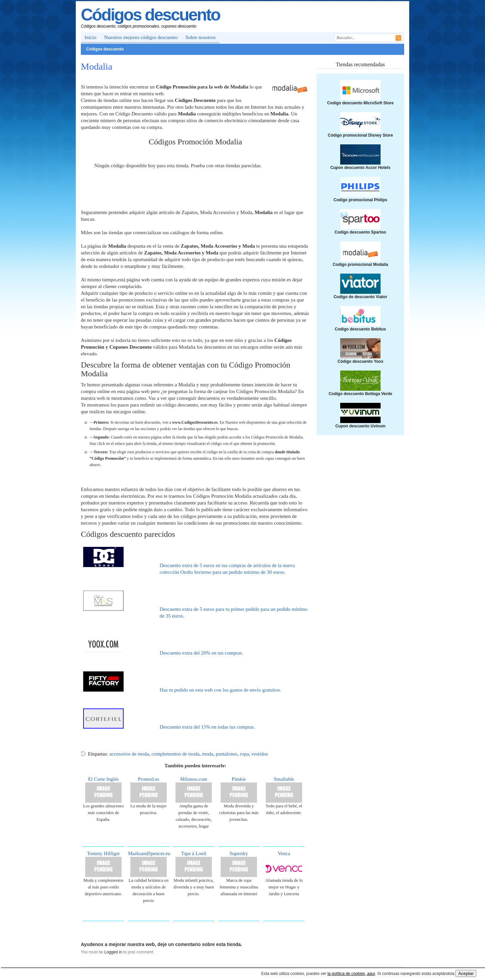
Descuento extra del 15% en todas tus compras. (207, 727)
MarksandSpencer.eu (149, 853)
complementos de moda (175, 754)
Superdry (239, 853)
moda (208, 754)
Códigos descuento (150, 15)
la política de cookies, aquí (351, 974)
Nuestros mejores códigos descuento (141, 37)
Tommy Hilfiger (103, 853)
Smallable (284, 779)
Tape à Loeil (194, 853)
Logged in (113, 952)
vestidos (260, 754)
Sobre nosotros (201, 37)
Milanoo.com (194, 779)
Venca (284, 853)
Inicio (90, 37)
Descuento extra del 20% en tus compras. (201, 653)
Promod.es (149, 779)
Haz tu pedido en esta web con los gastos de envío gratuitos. (220, 690)
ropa (244, 754)
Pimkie (239, 779)
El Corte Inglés (104, 779)
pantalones (227, 754)
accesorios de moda (129, 754)
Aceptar (466, 973)
